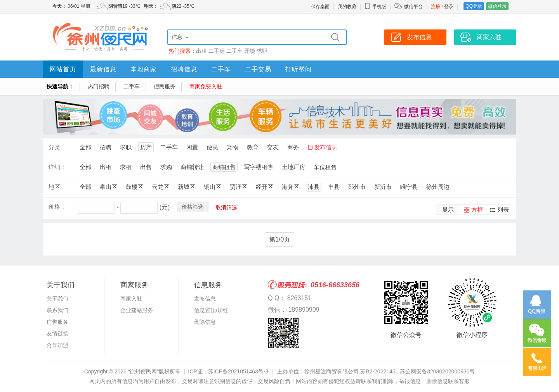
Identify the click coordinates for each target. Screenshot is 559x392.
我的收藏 (347, 7)
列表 (503, 210)
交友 (273, 147)
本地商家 (144, 69)
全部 (85, 147)
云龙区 (161, 187)
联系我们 (57, 310)
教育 (253, 147)
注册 (436, 7)
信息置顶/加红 (211, 310)
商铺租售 (224, 167)
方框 (477, 210)
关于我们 (57, 299)
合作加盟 (57, 345)
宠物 (233, 147)
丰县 (334, 187)
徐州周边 (438, 187)
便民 (212, 147)
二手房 (217, 51)
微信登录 (497, 6)
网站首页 (63, 69)
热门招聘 (99, 86)
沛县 (314, 187)
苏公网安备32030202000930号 (437, 371)
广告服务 (57, 322)
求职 (262, 51)
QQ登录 (474, 6)
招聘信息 (184, 69)
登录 (449, 7)
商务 (293, 147)
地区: (55, 187)
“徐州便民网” (143, 371)
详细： (57, 167)
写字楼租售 (259, 167)
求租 (126, 167)
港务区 (291, 187)
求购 (166, 167)
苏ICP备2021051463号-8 (238, 371)
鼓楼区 (135, 187)
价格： (57, 206)
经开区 (265, 187)
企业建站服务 (137, 310)
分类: (55, 147)
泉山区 (109, 187)
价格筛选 (193, 207)
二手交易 (258, 69)
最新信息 (103, 69)
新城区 (187, 187)
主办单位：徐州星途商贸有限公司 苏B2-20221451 (338, 371)
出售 (146, 167)
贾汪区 (239, 187)
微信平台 (413, 7)
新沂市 (383, 187)
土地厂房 (293, 167)
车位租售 (325, 167)
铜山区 (213, 187)
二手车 (234, 51)
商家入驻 (131, 299)
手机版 (375, 7)
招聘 (106, 147)
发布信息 (326, 147)
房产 (146, 147)
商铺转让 (192, 167)
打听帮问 (299, 69)
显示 (448, 210)
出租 (201, 51)
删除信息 (205, 322)
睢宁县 (409, 187)
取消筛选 (226, 207)
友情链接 (57, 333)
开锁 (250, 51)
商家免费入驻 (206, 86)
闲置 (192, 147)
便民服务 (165, 86)
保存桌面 (320, 7)
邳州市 (357, 187)
